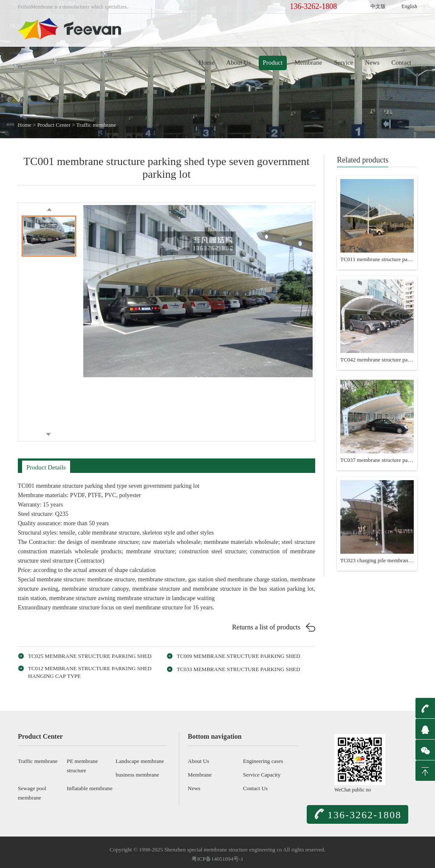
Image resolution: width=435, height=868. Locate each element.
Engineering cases (263, 761)
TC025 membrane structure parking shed (90, 656)
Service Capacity (262, 775)
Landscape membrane (140, 761)
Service (343, 63)
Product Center (54, 125)
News (372, 63)
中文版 (378, 6)
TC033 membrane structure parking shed (239, 669)
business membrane (137, 775)
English (409, 6)
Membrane (308, 63)
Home (207, 63)
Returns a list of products (266, 627)
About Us (239, 63)
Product (273, 63)
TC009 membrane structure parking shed (239, 656)
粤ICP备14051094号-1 (217, 859)
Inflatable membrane (90, 788)
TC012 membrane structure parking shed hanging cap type (90, 672)
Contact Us (255, 788)
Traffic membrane (96, 125)
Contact (401, 63)
